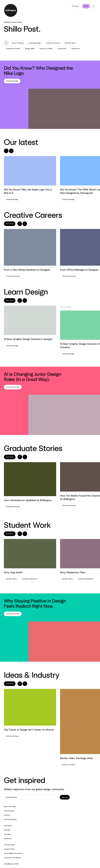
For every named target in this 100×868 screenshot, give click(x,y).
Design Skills (30, 49)
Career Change (18, 43)
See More (10, 457)
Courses (75, 6)
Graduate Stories (13, 49)
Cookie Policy (9, 849)
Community (62, 49)
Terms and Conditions (13, 858)
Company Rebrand (29, 579)
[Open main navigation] (94, 6)
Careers (7, 815)
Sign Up (65, 797)
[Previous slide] (6, 151)
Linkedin (7, 830)
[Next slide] (11, 151)
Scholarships (9, 811)
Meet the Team (10, 806)
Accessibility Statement (13, 853)
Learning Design (35, 43)
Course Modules (10, 819)
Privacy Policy (9, 845)
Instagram (8, 826)
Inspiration (76, 49)
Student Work (70, 43)
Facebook (8, 838)
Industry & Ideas (46, 49)
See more (10, 224)
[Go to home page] (11, 11)
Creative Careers (53, 43)
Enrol (86, 6)
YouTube (7, 834)
